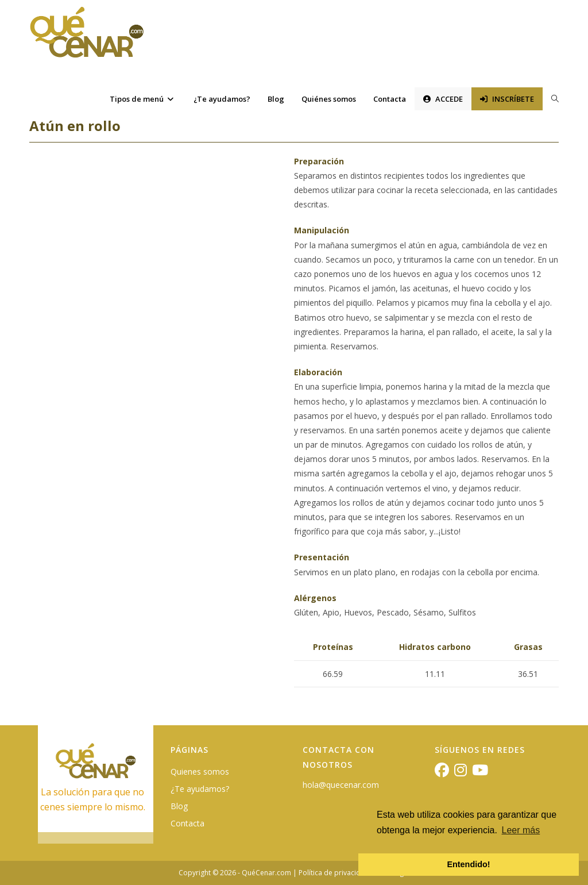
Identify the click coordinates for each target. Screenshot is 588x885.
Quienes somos (200, 772)
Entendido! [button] (468, 864)
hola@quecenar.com (341, 785)
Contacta (187, 823)
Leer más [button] (521, 830)
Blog (179, 806)
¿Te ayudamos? (200, 789)
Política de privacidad (334, 873)
